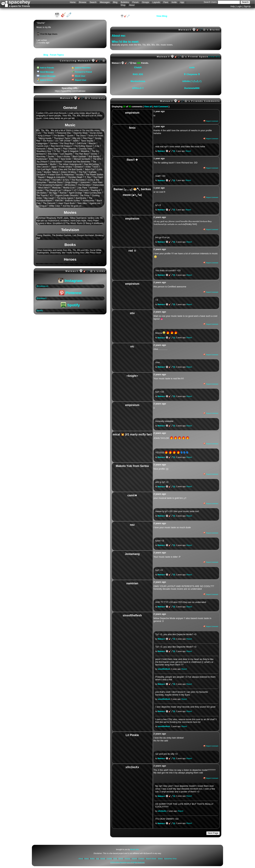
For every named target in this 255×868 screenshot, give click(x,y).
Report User (79, 80)
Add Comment (161, 107)
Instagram (70, 281)
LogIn (239, 6)
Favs (166, 2)
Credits (109, 859)
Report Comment (211, 121)
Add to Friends (45, 68)
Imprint (134, 859)
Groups (145, 2)
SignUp (247, 6)
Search (245, 2)
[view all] (214, 56)
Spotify (70, 305)
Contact (141, 859)
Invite (174, 2)
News (87, 859)
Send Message (45, 72)
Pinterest (70, 293)
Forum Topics (57, 55)
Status (160, 859)
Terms (121, 859)
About (132, 5)
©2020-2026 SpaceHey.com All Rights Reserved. (127, 862)
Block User (78, 76)
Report (188, 151)
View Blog (162, 16)
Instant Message (46, 76)
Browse (83, 2)
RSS (115, 859)
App (182, 2)
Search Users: (210, 2)
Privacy (127, 859)
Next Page (213, 833)
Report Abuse (151, 859)
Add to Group (45, 80)
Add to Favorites (81, 68)
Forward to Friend (82, 72)
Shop (123, 5)
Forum (136, 2)
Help (233, 6)
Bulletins (125, 2)
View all (148, 107)
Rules (92, 859)
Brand (103, 859)
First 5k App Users (47, 34)
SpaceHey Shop (170, 859)
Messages (105, 2)
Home (73, 2)
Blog (115, 2)
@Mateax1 (41, 298)
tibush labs (135, 849)
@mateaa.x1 (42, 286)
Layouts (156, 2)
